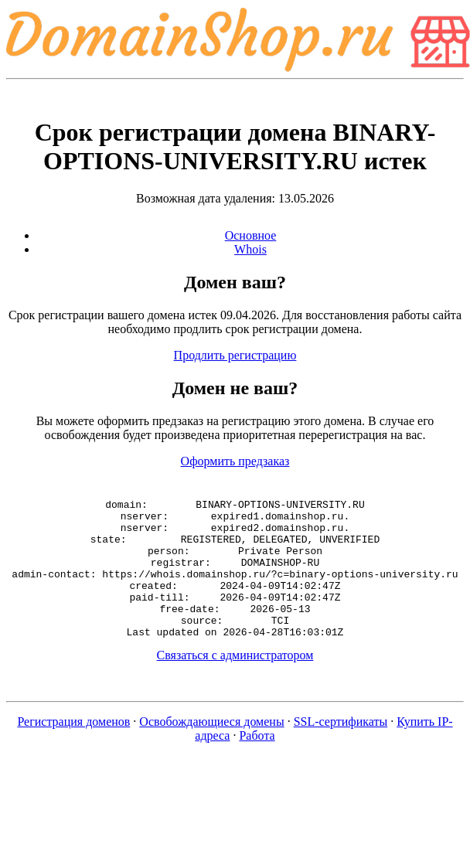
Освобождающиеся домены (211, 749)
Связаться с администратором (235, 683)
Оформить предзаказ (235, 461)
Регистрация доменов (73, 749)
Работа (257, 763)
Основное (251, 235)
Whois (250, 249)
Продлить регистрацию (235, 355)
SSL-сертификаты (341, 749)
